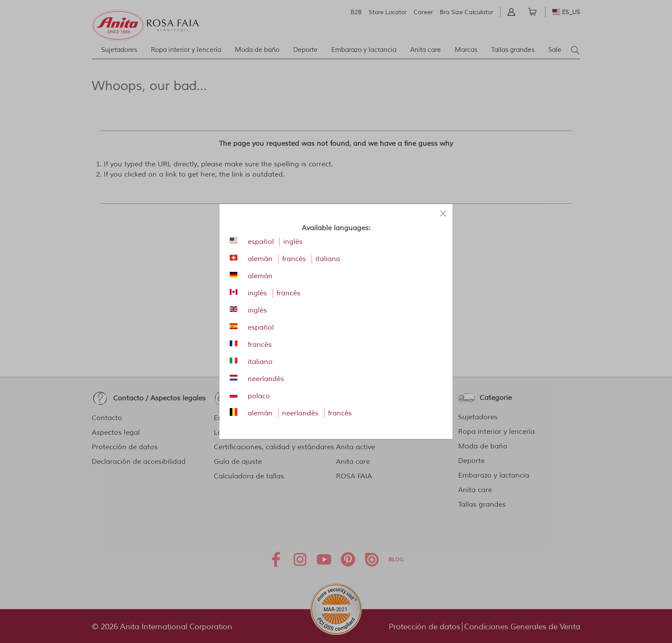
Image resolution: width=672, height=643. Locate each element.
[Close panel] (443, 213)
